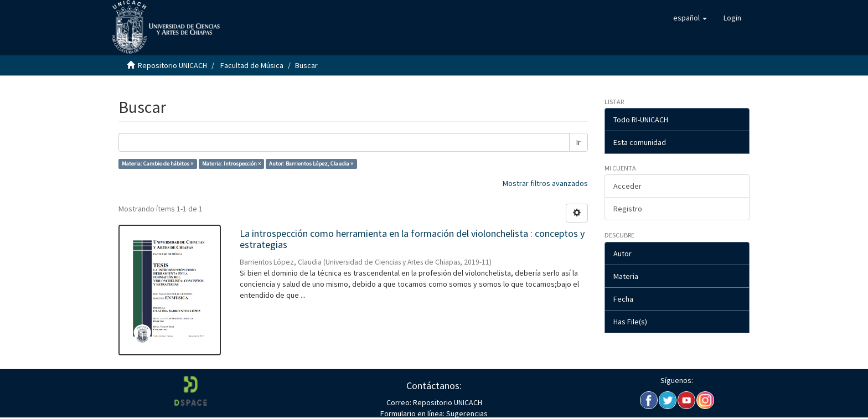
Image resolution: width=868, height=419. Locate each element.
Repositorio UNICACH (172, 65)
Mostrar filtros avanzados (545, 183)
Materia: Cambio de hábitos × (157, 164)
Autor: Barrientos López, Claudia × (311, 164)
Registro (628, 209)
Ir (578, 142)
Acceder (627, 186)
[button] (690, 18)
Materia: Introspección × (231, 164)
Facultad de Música (252, 65)
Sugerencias (466, 413)
